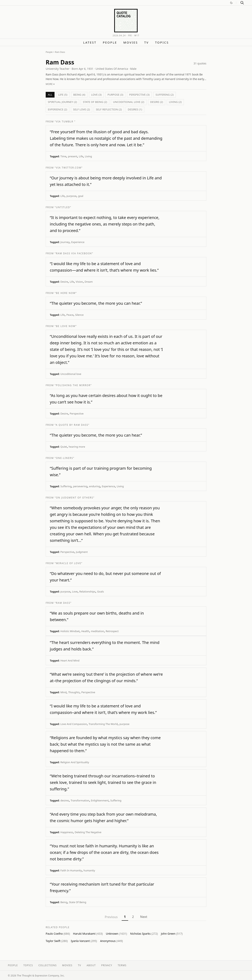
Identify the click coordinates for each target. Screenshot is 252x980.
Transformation (80, 800)
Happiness (67, 832)
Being (64, 902)
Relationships (87, 592)
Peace (70, 315)
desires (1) (135, 109)
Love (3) (96, 95)
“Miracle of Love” (69, 563)
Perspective (77, 414)
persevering (80, 486)
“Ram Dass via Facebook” (74, 253)
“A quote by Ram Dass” (72, 425)
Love (75, 592)
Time (63, 156)
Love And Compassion (74, 724)
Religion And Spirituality (75, 762)
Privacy (107, 965)
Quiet (64, 447)
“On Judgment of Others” (75, 498)
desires (65, 800)
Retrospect (112, 631)
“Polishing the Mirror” (73, 385)
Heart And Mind (70, 660)
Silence (79, 315)
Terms (122, 965)
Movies (131, 42)
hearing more (77, 447)
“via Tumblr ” (65, 122)
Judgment (82, 552)
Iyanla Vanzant (84, 941)
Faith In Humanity (71, 870)
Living (88, 156)
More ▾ (50, 84)
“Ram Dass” (63, 603)
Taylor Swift (57, 941)
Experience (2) (57, 109)
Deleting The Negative (88, 832)
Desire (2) (157, 102)
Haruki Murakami (88, 934)
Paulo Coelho (58, 934)
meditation (98, 631)
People (110, 42)
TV (146, 42)
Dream (89, 282)
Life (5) (63, 95)
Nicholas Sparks (144, 934)
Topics (162, 42)
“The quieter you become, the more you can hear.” (96, 303)
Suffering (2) (165, 95)
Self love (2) (82, 109)
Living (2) (175, 102)
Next (144, 917)
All (50, 95)
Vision (79, 282)
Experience (78, 242)
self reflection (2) (109, 109)
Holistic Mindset (70, 631)
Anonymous (111, 941)
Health (85, 631)
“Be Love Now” (66, 326)
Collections (48, 965)
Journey (65, 242)
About (91, 965)
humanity (89, 870)
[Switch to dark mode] (231, 3)
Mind (63, 692)
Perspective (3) (139, 95)
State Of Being (78, 902)
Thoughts (74, 692)
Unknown (116, 934)
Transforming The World (103, 724)
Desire (64, 282)
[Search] (242, 3)
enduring (95, 486)
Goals (100, 592)
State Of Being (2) (95, 102)
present (73, 156)
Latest (90, 42)
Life (81, 156)
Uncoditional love (71, 374)
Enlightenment (100, 800)
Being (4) (79, 95)
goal (81, 196)
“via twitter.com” (69, 168)
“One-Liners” (64, 458)
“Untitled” (63, 207)
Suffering (66, 486)
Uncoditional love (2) (129, 102)
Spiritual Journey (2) (62, 102)
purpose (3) (115, 95)
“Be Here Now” (66, 293)
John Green (172, 934)
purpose (71, 196)
